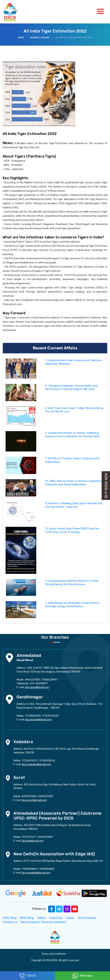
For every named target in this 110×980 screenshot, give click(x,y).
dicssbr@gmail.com (33, 841)
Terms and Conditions (54, 954)
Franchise (56, 918)
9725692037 (30, 761)
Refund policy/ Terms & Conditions (44, 922)
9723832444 (33, 716)
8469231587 (33, 680)
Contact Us (10, 922)
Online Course (87, 918)
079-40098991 (39, 684)
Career (70, 918)
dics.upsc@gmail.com (37, 687)
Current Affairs (40, 38)
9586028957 (50, 680)
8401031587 (46, 796)
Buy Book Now (106, 486)
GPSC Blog (27, 918)
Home (21, 38)
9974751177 (29, 837)
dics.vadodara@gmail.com (36, 764)
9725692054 (47, 761)
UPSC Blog (10, 918)
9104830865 (47, 869)
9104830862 (30, 869)
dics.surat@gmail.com (34, 800)
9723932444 (51, 716)
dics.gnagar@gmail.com (38, 720)
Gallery (42, 918)
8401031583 (29, 796)
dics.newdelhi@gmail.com (36, 873)
